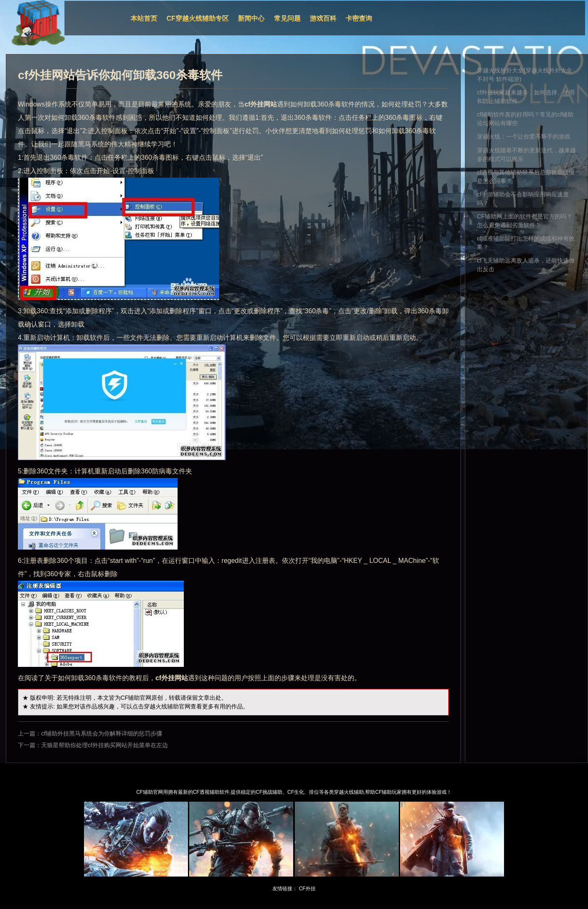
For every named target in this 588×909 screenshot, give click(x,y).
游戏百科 (323, 19)
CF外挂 (307, 889)
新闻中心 (251, 19)
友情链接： (285, 889)
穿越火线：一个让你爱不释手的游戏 (524, 136)
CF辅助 (130, 698)
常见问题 (287, 19)
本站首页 (144, 19)
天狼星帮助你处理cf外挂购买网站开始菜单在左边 (105, 745)
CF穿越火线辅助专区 (198, 19)
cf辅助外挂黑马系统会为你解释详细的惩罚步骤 (102, 733)
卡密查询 (359, 19)
